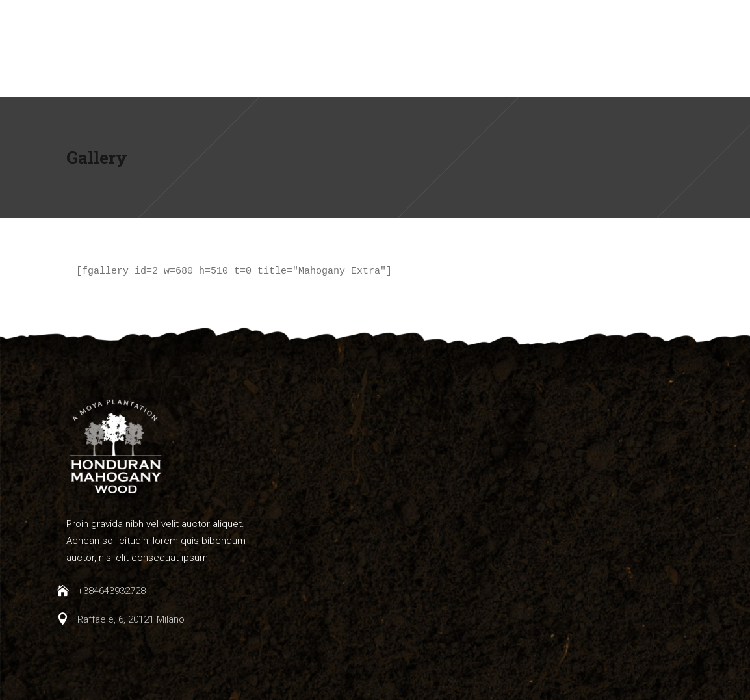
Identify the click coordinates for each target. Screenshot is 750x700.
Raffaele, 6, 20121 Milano (131, 619)
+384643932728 (111, 591)
